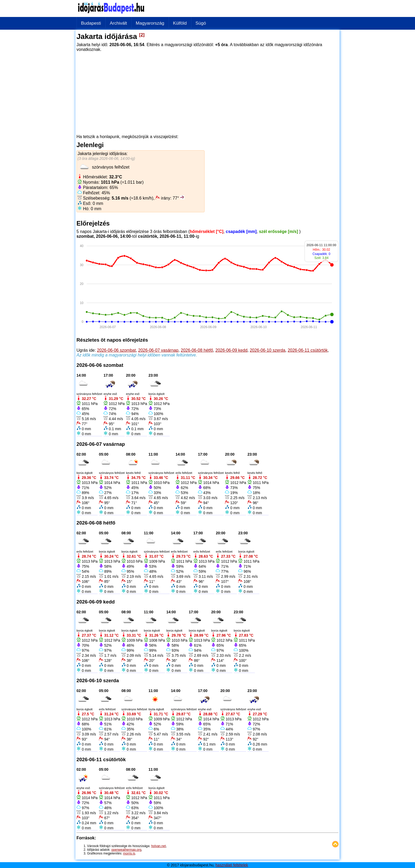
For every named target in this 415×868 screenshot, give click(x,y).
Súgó (201, 23)
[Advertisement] (207, 91)
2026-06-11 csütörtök (308, 350)
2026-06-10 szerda (268, 350)
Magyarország (150, 23)
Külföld (180, 23)
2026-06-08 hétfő (197, 350)
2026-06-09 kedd (231, 350)
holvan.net (158, 846)
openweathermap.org (126, 850)
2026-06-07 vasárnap (158, 350)
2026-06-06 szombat (116, 350)
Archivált (118, 23)
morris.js (129, 853)
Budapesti (91, 23)
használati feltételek (232, 865)
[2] (142, 35)
